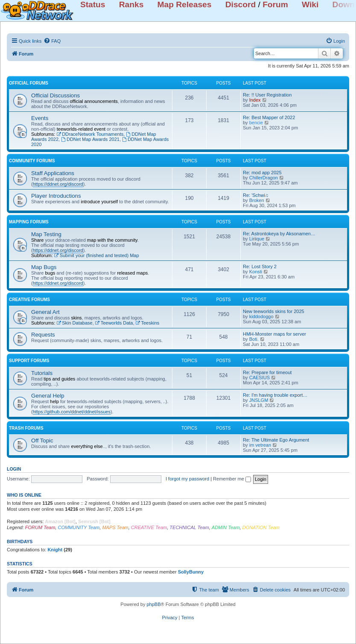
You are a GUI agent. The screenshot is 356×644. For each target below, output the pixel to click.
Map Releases (185, 4)
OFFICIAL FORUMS (29, 83)
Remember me (232, 479)
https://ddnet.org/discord (58, 184)
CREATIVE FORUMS (29, 300)
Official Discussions (55, 95)
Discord (241, 4)
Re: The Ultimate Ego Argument (276, 440)
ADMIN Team (226, 527)
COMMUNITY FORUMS (32, 161)
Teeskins (148, 323)
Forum (275, 4)
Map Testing (46, 234)
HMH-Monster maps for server (274, 334)
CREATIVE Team (149, 527)
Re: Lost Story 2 (260, 266)
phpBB (153, 604)
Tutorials (42, 373)
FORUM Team (40, 527)
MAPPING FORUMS (29, 222)
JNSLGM (259, 400)
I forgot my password (187, 479)
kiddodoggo (261, 316)
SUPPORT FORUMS (29, 361)
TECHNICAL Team (189, 527)
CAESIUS (260, 378)
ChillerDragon (264, 178)
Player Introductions (56, 196)
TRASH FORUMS (26, 428)
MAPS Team (115, 527)
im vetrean (260, 445)
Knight (55, 550)
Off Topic (42, 441)
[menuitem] (52, 41)
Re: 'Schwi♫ (256, 195)
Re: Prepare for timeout (267, 372)
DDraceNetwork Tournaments (90, 134)
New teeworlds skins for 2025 (274, 311)
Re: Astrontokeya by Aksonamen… (279, 234)
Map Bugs (44, 267)
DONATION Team (261, 527)
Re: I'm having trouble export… (275, 395)
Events (40, 118)
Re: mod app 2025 (262, 173)
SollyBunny (191, 572)
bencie (256, 123)
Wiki (310, 4)
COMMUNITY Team (79, 527)
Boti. (254, 339)
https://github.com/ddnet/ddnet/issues (72, 412)
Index (255, 100)
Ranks (131, 4)
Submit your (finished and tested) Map (97, 255)
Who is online (24, 495)
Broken (257, 200)
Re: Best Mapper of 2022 (269, 117)
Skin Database (74, 323)
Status (93, 4)
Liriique (257, 239)
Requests (43, 335)
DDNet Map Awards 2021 (90, 139)
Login (14, 469)
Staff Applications (53, 173)
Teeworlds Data (114, 323)
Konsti (256, 272)
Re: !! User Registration (267, 95)
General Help (48, 396)
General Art (45, 312)
